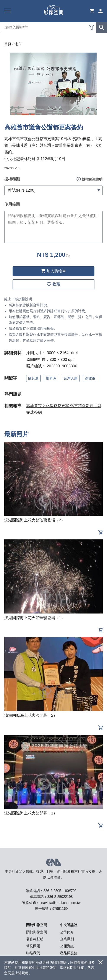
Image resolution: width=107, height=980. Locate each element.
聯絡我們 (33, 953)
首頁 (8, 44)
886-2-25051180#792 (60, 891)
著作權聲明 (35, 939)
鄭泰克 (51, 378)
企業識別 (67, 939)
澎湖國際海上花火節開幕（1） (31, 813)
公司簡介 (67, 932)
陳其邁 (33, 378)
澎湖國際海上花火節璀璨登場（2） (35, 520)
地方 (18, 44)
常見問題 (33, 946)
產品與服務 (69, 953)
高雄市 (90, 378)
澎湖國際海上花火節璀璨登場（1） (35, 618)
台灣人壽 (71, 378)
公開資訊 (67, 946)
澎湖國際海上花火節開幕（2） (31, 715)
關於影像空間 (37, 932)
